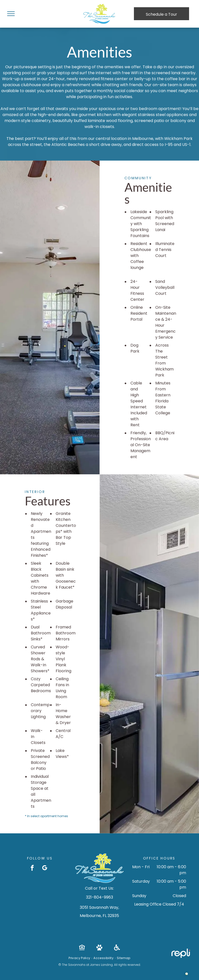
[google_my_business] (45, 868)
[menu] (11, 14)
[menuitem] (80, 958)
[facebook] (32, 868)
